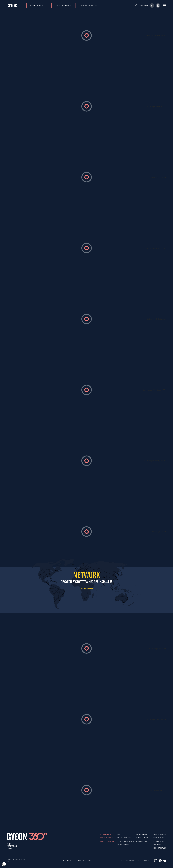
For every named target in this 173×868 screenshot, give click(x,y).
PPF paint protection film (119, 841)
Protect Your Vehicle (119, 838)
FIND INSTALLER (86, 588)
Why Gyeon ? (160, 390)
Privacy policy (65, 860)
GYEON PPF (161, 35)
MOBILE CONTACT (155, 841)
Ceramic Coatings (119, 845)
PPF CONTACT (155, 845)
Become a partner (139, 838)
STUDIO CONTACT (155, 838)
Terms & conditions (79, 860)
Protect (163, 790)
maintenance (161, 719)
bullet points (161, 319)
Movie (164, 177)
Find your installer (38, 6)
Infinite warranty (139, 834)
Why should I (161, 248)
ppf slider (163, 648)
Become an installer (87, 6)
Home (119, 834)
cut (163, 532)
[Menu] (165, 6)
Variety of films (160, 461)
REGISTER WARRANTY (63, 6)
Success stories (139, 841)
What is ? (161, 106)
